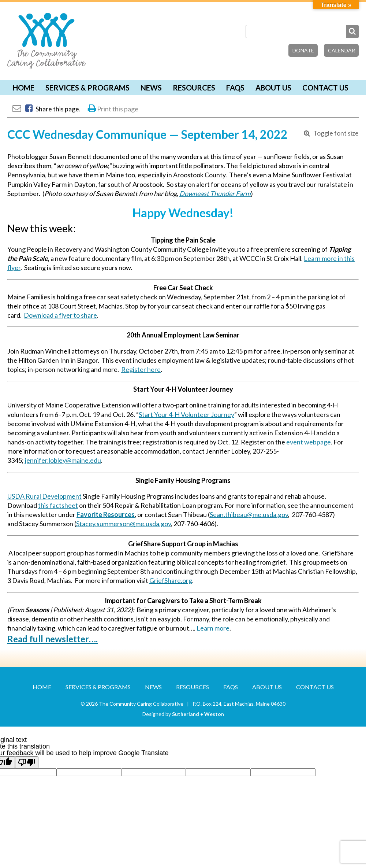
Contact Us (325, 88)
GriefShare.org (171, 580)
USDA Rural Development (44, 496)
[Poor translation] (27, 762)
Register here (141, 369)
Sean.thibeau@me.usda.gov (249, 514)
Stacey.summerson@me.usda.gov (124, 524)
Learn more (213, 628)
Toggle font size (336, 133)
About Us (273, 88)
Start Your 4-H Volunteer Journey (186, 414)
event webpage (309, 442)
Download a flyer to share (60, 315)
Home (24, 88)
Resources (194, 88)
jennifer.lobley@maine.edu (63, 460)
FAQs (235, 88)
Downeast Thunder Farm (215, 193)
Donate (303, 50)
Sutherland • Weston (198, 714)
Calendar (341, 50)
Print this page (113, 109)
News (151, 88)
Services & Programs (87, 88)
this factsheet (58, 505)
